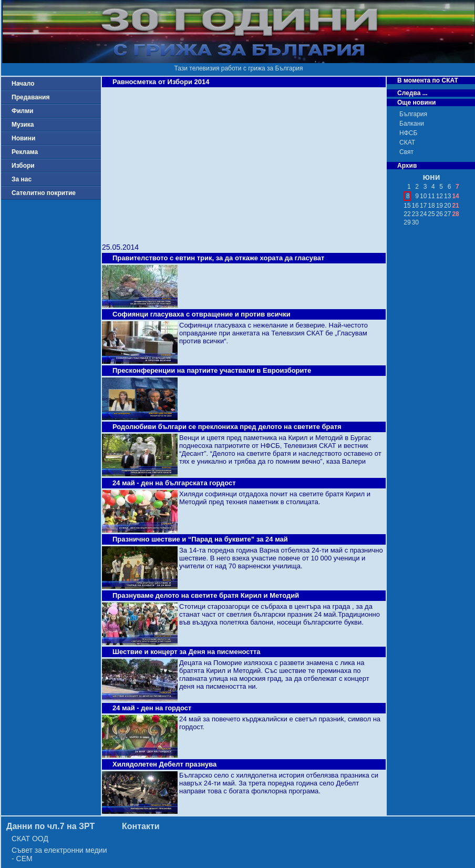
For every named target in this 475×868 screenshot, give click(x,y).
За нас (22, 179)
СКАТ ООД (30, 839)
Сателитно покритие (44, 193)
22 (407, 214)
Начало (23, 84)
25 (431, 214)
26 (440, 214)
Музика (23, 125)
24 (423, 214)
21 (455, 206)
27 (447, 214)
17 (423, 206)
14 (455, 196)
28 (455, 214)
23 (415, 214)
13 (447, 196)
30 (415, 222)
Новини (23, 138)
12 (440, 196)
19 (440, 206)
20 (447, 206)
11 (431, 196)
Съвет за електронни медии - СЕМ (59, 854)
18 (431, 206)
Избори (23, 166)
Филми (23, 111)
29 (407, 222)
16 (415, 206)
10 (423, 196)
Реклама (25, 152)
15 (407, 206)
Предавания (30, 97)
